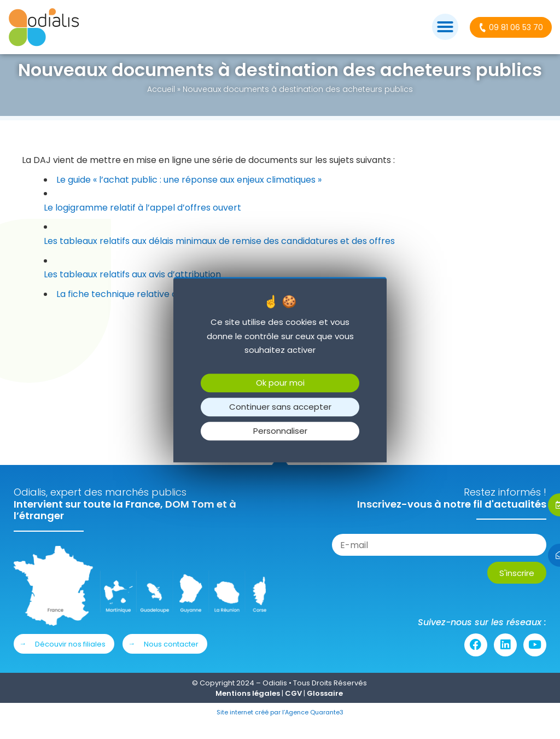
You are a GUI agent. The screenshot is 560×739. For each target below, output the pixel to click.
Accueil (161, 106)
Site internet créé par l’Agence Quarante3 (280, 729)
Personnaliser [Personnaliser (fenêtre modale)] (280, 431)
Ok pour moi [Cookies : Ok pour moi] (280, 383)
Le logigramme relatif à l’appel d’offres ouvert (142, 224)
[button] (445, 27)
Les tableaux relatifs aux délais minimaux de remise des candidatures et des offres (219, 257)
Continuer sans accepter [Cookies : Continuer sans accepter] (280, 407)
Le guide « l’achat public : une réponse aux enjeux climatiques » (189, 196)
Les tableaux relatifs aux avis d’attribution (132, 291)
